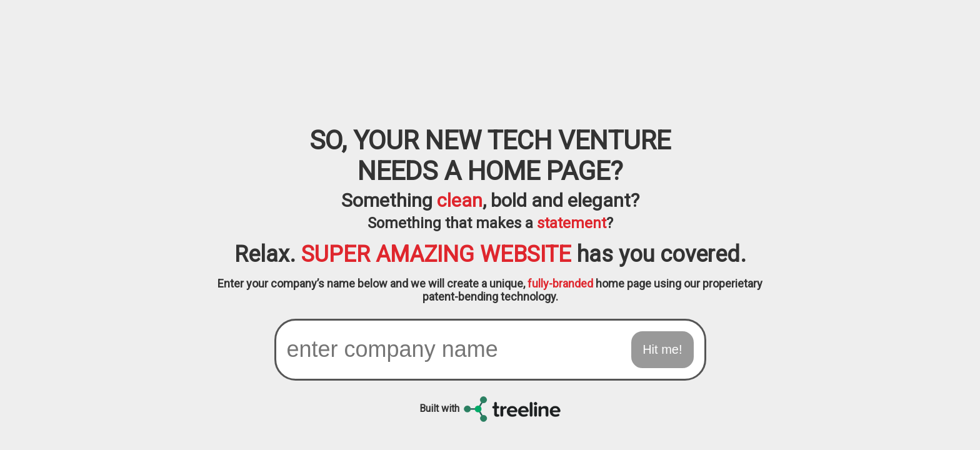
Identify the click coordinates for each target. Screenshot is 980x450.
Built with (490, 408)
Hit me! (662, 349)
